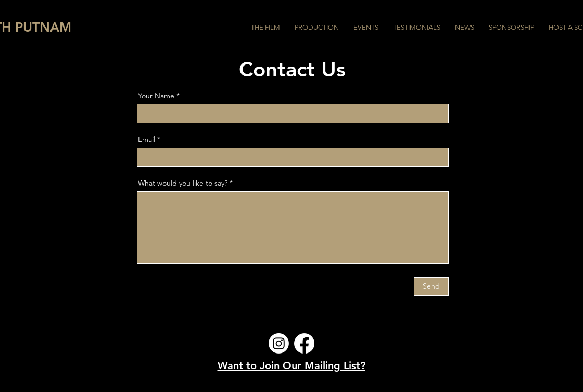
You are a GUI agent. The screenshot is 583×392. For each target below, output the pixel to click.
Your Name (156, 96)
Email (147, 139)
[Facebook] (304, 343)
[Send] (431, 286)
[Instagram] (279, 343)
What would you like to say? (183, 183)
